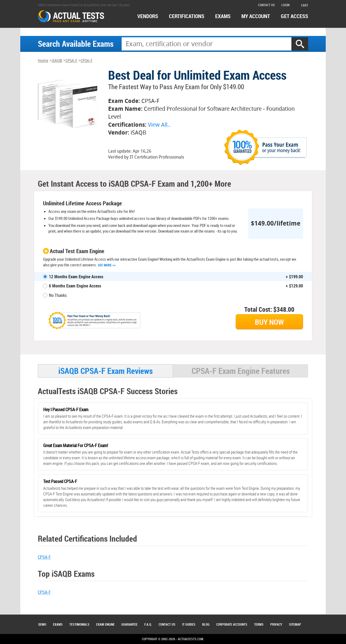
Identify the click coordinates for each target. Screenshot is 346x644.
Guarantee (129, 624)
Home (43, 61)
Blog (206, 624)
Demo (42, 624)
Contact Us (167, 624)
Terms (259, 624)
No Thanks (58, 295)
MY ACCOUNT (256, 16)
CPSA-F (71, 61)
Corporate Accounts (232, 624)
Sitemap (295, 624)
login (285, 5)
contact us (267, 5)
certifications (187, 16)
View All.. (159, 125)
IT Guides (189, 624)
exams (223, 16)
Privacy (276, 624)
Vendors (148, 16)
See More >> (107, 265)
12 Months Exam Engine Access (76, 277)
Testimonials (79, 624)
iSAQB (57, 61)
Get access (295, 16)
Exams (58, 624)
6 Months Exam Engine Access (75, 286)
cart (302, 5)
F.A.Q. (148, 624)
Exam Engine (105, 624)
